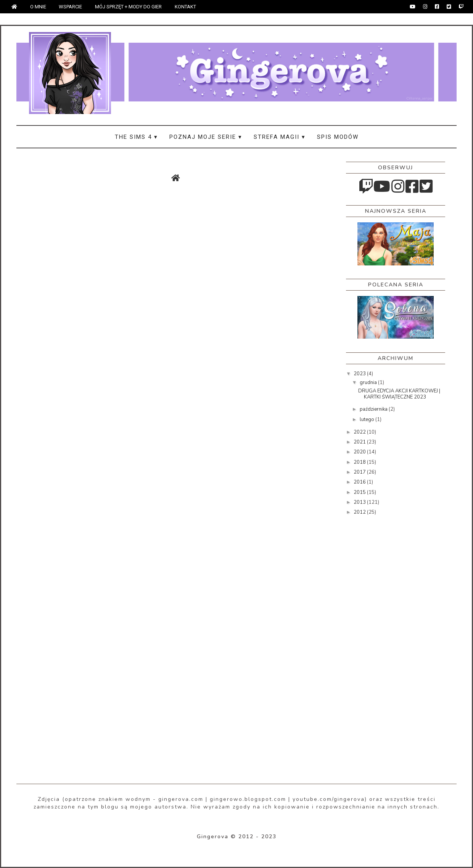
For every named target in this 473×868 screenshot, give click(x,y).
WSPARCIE (70, 7)
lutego (368, 420)
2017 (360, 472)
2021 (360, 442)
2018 (360, 462)
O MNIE (38, 7)
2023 (360, 374)
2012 (360, 512)
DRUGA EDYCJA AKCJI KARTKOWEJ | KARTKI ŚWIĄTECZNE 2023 (399, 394)
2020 (360, 452)
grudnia (369, 383)
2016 (360, 482)
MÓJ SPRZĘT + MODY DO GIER (128, 7)
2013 (360, 502)
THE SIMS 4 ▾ (136, 137)
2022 (360, 432)
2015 (360, 492)
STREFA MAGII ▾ (280, 137)
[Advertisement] (376, 643)
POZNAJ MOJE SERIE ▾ (206, 137)
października (374, 409)
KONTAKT (185, 7)
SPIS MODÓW (338, 137)
